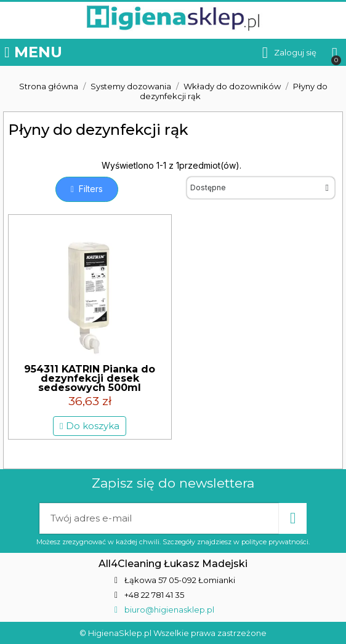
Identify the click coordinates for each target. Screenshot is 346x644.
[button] (87, 189)
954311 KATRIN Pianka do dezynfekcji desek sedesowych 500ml (90, 378)
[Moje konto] (289, 53)
